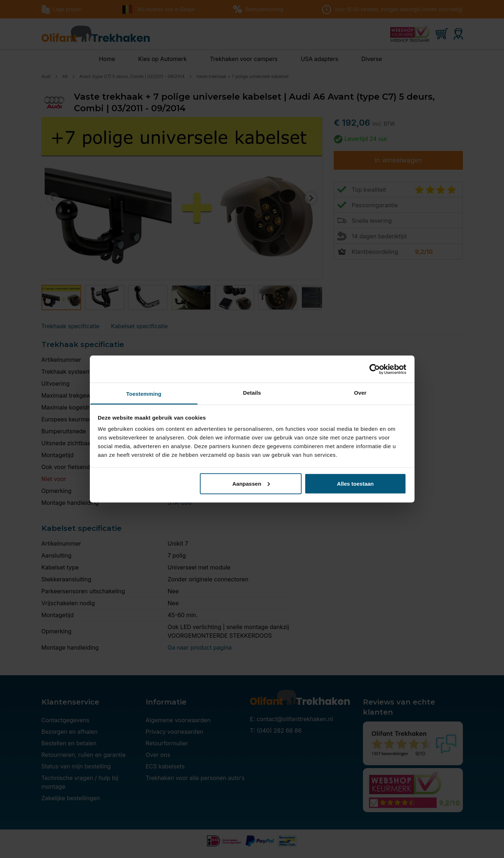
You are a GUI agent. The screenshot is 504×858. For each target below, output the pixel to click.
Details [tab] (252, 393)
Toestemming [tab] (144, 394)
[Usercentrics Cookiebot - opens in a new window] (375, 369)
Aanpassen (251, 483)
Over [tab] (360, 393)
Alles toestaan (355, 483)
